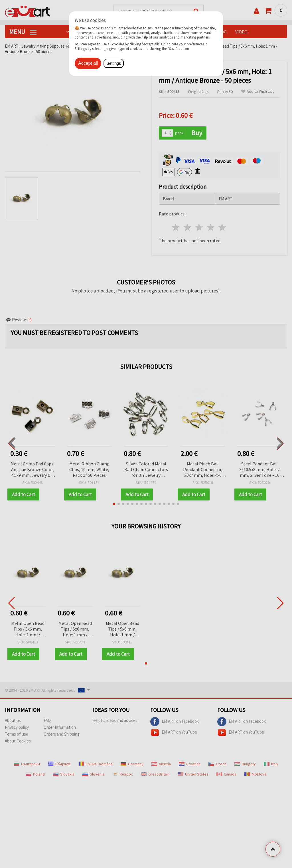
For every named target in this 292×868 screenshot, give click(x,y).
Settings (114, 63)
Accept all (88, 63)
